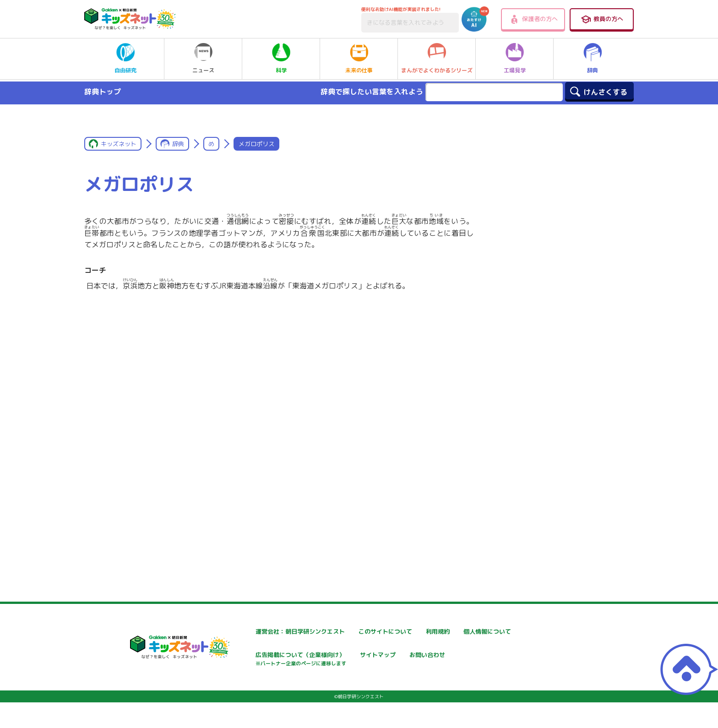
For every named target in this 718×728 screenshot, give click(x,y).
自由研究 (125, 59)
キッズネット (119, 144)
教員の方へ (602, 19)
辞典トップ (103, 92)
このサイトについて (361, 632)
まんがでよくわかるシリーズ (437, 59)
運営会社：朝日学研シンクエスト (270, 632)
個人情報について (248, 656)
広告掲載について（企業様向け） (380, 660)
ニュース (203, 59)
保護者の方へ (533, 19)
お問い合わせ (241, 688)
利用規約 (455, 632)
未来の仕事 (359, 59)
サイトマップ (461, 656)
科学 (281, 59)
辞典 (593, 59)
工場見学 (515, 59)
